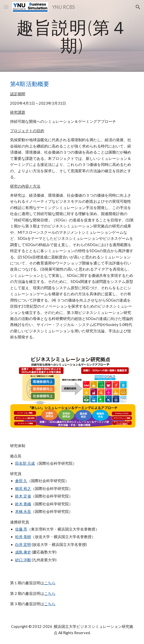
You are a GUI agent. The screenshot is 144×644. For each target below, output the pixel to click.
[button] (6, 7)
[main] (72, 36)
